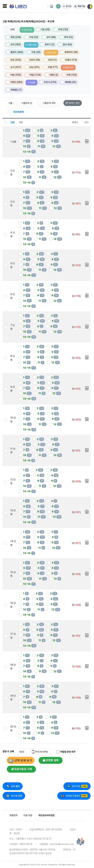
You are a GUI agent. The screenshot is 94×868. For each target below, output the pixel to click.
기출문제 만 (24, 103)
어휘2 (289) (14, 82)
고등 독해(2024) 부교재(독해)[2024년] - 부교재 (28, 21)
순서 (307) (14, 67)
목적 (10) (66, 37)
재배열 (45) (68, 82)
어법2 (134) (33, 75)
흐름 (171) (51, 67)
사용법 (51, 6)
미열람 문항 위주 (66, 752)
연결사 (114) (69, 60)
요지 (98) (49, 37)
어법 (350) (14, 75)
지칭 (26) (34, 52)
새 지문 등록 (17, 796)
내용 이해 (32, 45)
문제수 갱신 (73, 103)
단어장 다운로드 (73, 796)
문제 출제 (15, 786)
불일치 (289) (15, 52)
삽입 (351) (32, 67)
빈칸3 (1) (51, 60)
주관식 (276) (48, 82)
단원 (12, 122)
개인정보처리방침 (46, 815)
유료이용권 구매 (21, 769)
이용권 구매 (58, 6)
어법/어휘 (69, 67)
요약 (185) (14, 44)
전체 (11, 29)
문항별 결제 (51, 760)
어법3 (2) (52, 75)
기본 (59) (43, 29)
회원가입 (81, 6)
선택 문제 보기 (23, 760)
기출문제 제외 (47, 103)
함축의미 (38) (69, 52)
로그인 (69, 6)
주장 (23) (32, 37)
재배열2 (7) (14, 90)
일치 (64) (65, 44)
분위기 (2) (48, 44)
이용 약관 (28, 815)
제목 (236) (14, 37)
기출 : (11, 103)
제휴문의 (14, 815)
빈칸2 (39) (33, 60)
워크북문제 (16, 112)
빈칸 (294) (14, 60)
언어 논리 (52, 52)
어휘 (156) (70, 75)
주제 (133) (61, 29)
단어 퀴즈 (76, 786)
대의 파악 (28, 30)
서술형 (32, 82)
